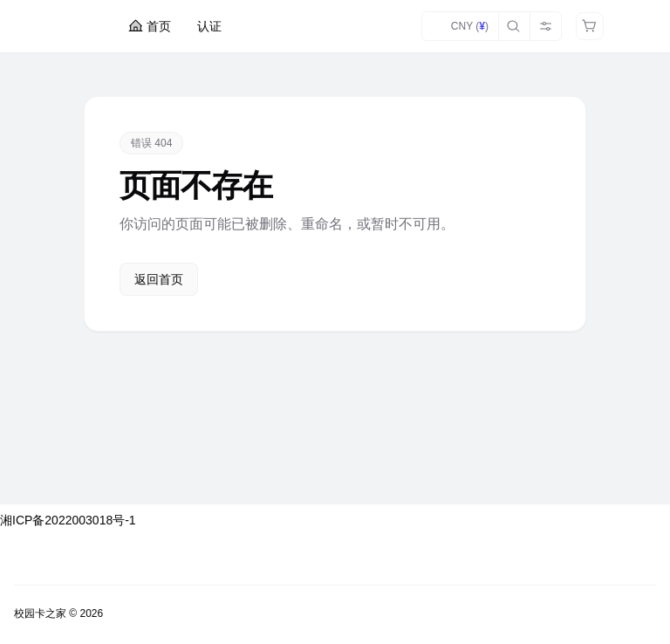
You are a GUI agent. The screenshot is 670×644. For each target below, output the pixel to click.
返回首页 (159, 279)
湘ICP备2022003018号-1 (68, 520)
